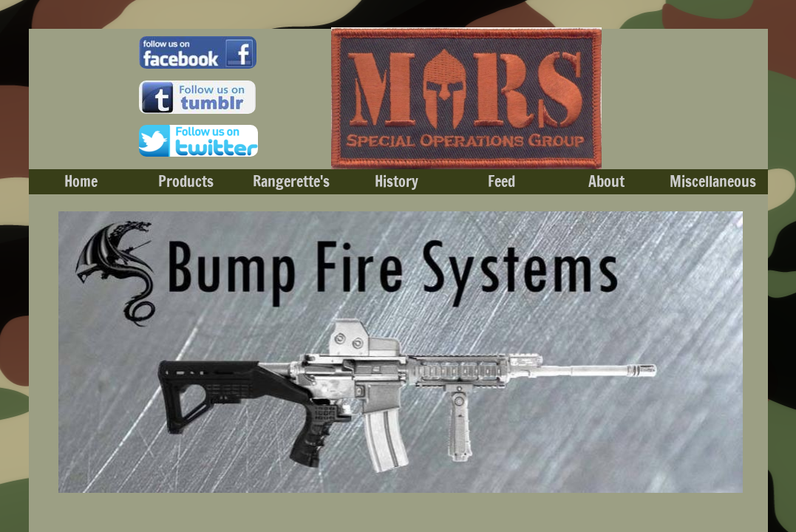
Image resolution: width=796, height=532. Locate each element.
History (397, 181)
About (606, 181)
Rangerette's (291, 181)
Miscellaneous (713, 181)
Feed (501, 181)
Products (186, 181)
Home (81, 181)
